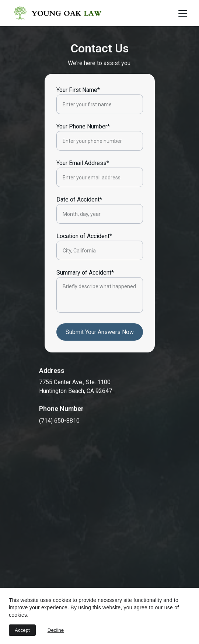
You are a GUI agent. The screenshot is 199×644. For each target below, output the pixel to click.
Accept (22, 630)
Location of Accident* (84, 246)
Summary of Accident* (85, 283)
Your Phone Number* (83, 136)
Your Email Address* (83, 173)
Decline (56, 630)
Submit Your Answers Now (100, 342)
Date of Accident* (79, 209)
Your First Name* (78, 100)
